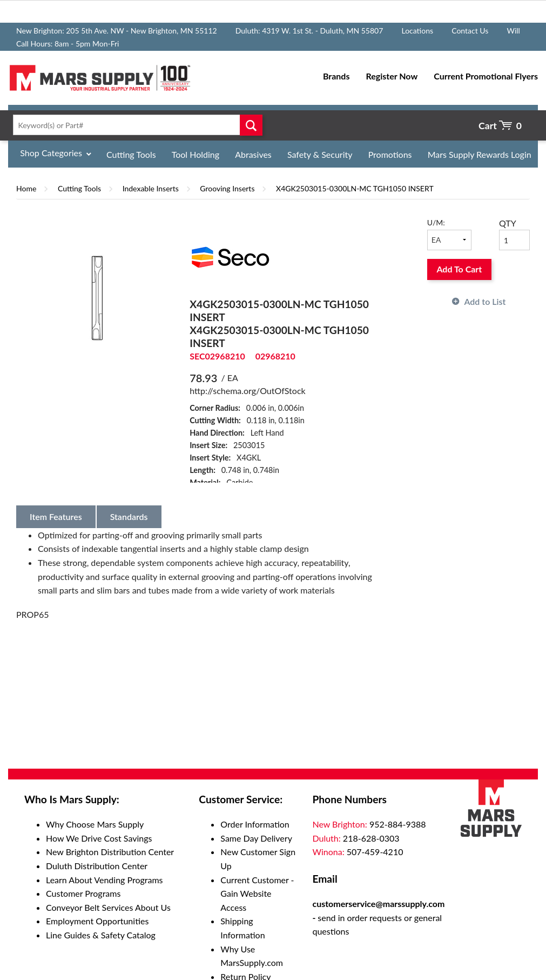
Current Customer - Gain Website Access (257, 894)
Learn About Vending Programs (105, 880)
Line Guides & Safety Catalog (101, 935)
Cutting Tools (131, 154)
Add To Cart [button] (459, 269)
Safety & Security (320, 154)
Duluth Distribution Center (97, 866)
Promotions (390, 154)
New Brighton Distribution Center (110, 852)
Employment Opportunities (97, 921)
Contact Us (470, 31)
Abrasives (253, 154)
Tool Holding (196, 154)
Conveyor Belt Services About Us (108, 907)
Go (251, 125)
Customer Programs (83, 893)
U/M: (436, 222)
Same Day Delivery (256, 838)
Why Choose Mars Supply (95, 824)
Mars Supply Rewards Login (480, 154)
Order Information (255, 824)
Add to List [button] (485, 301)
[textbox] (135, 125)
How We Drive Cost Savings (99, 838)
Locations (417, 31)
